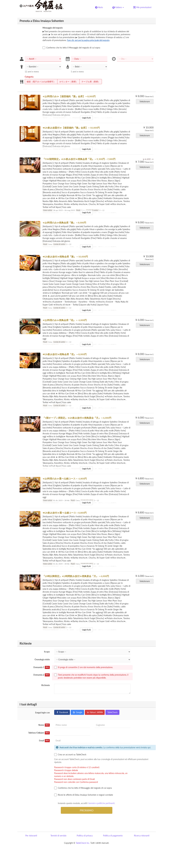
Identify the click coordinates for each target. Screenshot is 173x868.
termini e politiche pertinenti (102, 803)
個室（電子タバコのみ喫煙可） (40, 82)
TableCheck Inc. (83, 843)
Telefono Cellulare (39, 733)
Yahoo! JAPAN (95, 712)
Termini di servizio (58, 836)
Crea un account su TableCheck (70, 755)
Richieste (46, 685)
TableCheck (112, 712)
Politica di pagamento (113, 836)
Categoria (29, 77)
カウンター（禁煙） (68, 82)
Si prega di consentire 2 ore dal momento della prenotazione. (84, 667)
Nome (44, 725)
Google (77, 712)
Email (44, 741)
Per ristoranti (31, 836)
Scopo (47, 652)
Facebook (62, 712)
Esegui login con (42, 713)
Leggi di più (86, 118)
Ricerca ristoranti (142, 836)
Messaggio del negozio (53, 28)
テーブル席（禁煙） (90, 82)
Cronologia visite (42, 659)
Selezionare (146, 101)
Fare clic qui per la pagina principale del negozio (88, 40)
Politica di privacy (85, 836)
